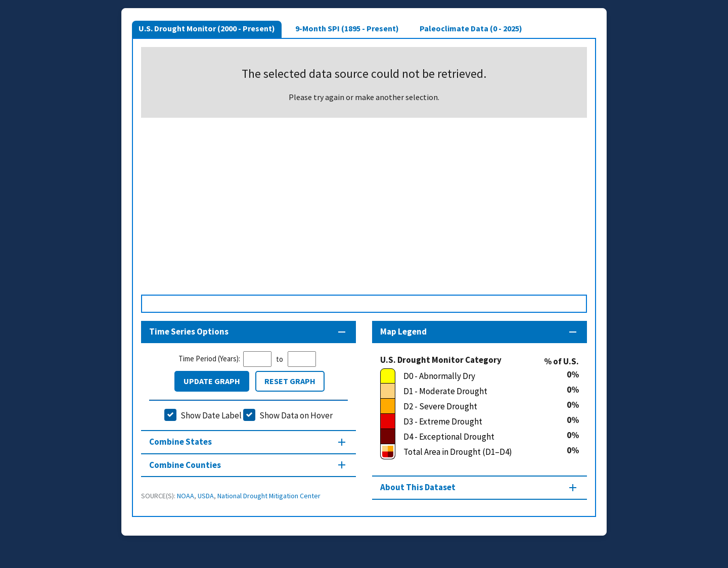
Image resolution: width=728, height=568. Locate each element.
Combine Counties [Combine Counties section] (185, 465)
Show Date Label (211, 415)
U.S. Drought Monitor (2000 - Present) (207, 28)
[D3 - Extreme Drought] (473, 421)
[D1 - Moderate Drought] (473, 391)
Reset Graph (290, 381)
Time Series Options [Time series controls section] (189, 332)
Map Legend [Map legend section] (403, 332)
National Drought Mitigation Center (269, 496)
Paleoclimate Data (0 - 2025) (471, 28)
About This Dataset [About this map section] (418, 487)
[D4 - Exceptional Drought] (473, 437)
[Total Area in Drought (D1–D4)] (473, 452)
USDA (206, 496)
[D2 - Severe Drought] (473, 406)
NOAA (186, 496)
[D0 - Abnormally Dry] (473, 376)
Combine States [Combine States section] (180, 442)
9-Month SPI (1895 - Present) (347, 28)
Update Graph (212, 381)
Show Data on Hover (296, 415)
